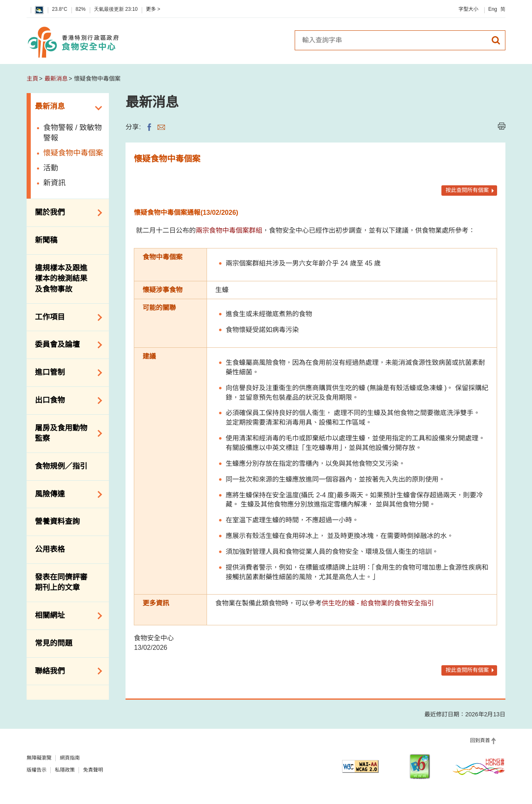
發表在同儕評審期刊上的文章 (61, 583)
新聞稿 (46, 240)
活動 (51, 168)
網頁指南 (70, 758)
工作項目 (66, 317)
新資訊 (54, 183)
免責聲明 (93, 770)
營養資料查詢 (57, 521)
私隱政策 (65, 770)
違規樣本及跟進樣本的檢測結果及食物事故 (61, 279)
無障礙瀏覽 (39, 758)
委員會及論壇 (66, 345)
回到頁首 (480, 740)
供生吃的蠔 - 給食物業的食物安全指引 (378, 603)
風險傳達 (66, 494)
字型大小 (468, 9)
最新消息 (56, 79)
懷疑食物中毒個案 (73, 153)
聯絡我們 (66, 671)
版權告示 (37, 770)
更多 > (153, 9)
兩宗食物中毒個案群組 (229, 230)
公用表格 (50, 549)
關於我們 (66, 213)
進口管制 (66, 373)
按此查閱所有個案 (467, 190)
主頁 (32, 79)
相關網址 (66, 616)
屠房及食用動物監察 (66, 433)
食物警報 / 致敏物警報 (73, 133)
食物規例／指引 (61, 466)
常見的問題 (54, 643)
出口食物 (66, 401)
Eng (493, 9)
